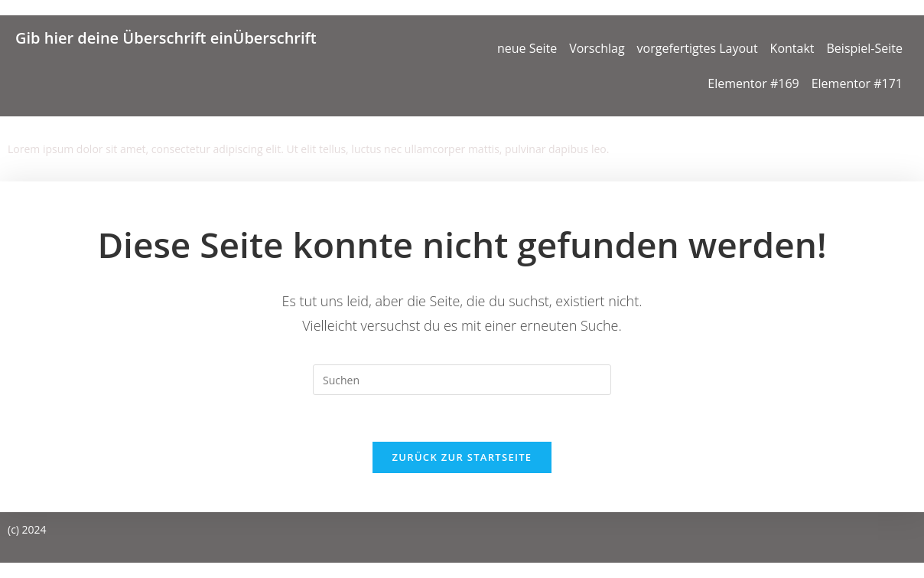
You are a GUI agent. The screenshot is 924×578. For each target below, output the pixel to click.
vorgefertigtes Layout (698, 48)
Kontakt (792, 48)
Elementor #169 (753, 83)
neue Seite (527, 48)
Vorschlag (597, 48)
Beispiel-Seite (865, 48)
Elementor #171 (857, 83)
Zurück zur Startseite (462, 457)
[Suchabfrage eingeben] (462, 380)
